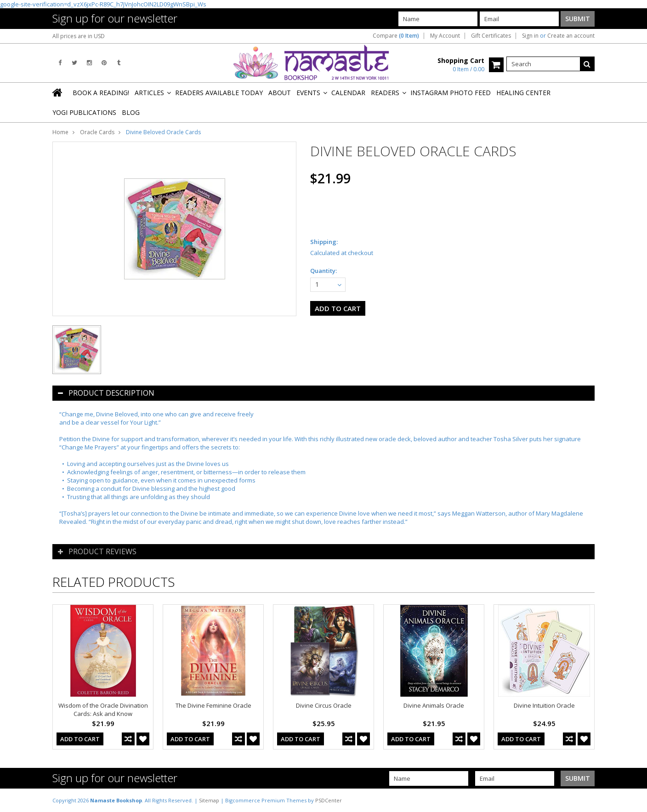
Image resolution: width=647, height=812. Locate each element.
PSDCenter (329, 800)
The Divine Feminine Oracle (213, 705)
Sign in (530, 36)
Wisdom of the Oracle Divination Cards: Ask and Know (103, 710)
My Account (445, 36)
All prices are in (79, 36)
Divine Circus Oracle (324, 705)
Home (60, 132)
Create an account (571, 36)
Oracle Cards (97, 132)
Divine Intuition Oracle (544, 705)
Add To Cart (80, 739)
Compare (396, 36)
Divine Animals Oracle (434, 705)
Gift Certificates (491, 36)
